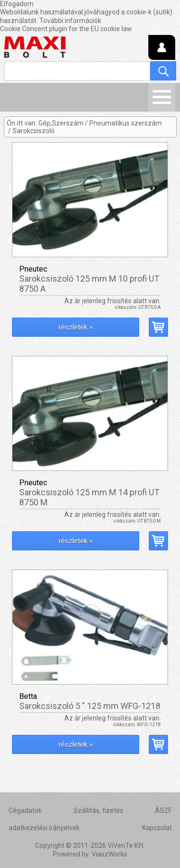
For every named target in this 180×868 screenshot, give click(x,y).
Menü (162, 97)
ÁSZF (163, 811)
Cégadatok (25, 811)
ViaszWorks (109, 854)
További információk (70, 21)
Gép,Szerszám (61, 123)
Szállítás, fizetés (98, 811)
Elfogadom (17, 4)
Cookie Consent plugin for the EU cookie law (66, 29)
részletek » (76, 327)
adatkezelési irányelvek (44, 828)
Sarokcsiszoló (34, 131)
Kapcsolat (157, 828)
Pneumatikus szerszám (126, 123)
